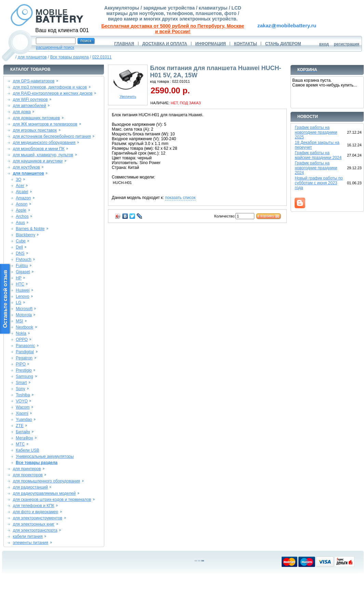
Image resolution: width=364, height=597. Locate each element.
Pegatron (24, 358)
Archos (22, 216)
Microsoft (24, 309)
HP (19, 278)
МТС (20, 444)
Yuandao (24, 420)
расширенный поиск (55, 48)
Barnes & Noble (30, 229)
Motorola (24, 315)
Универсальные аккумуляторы (45, 456)
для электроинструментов (37, 518)
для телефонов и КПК (33, 506)
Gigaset (23, 272)
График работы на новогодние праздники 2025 (316, 132)
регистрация (347, 44)
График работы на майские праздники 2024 (318, 155)
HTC (20, 284)
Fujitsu (22, 266)
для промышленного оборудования (46, 481)
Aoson (22, 204)
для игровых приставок (35, 130)
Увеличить (128, 95)
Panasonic (25, 346)
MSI (19, 321)
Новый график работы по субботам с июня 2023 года (319, 183)
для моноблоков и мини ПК (38, 149)
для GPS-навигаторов (33, 81)
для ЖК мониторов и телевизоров (45, 124)
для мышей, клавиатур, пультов (43, 155)
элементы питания (30, 543)
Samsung (24, 376)
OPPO (22, 340)
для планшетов (32, 57)
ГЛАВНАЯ (124, 44)
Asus (20, 223)
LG (18, 303)
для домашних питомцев (36, 118)
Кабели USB (27, 450)
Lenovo (22, 296)
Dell (19, 247)
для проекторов (28, 475)
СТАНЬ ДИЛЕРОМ (283, 44)
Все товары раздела (70, 57)
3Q (18, 180)
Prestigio (24, 370)
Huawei (23, 290)
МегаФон (24, 438)
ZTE (20, 426)
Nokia (21, 333)
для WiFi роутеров (30, 99)
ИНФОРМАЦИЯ (210, 44)
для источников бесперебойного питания (52, 136)
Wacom (23, 407)
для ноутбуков (26, 167)
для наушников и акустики (38, 161)
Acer (20, 186)
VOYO (22, 401)
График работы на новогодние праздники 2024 (316, 168)
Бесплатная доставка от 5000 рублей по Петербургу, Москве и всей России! (173, 29)
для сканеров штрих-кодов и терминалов (52, 500)
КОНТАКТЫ (246, 44)
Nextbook (24, 327)
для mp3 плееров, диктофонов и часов (50, 87)
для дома (22, 112)
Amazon (23, 198)
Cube (21, 241)
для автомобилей (29, 106)
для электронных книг (33, 524)
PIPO (21, 364)
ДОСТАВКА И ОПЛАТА (165, 44)
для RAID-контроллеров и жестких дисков (52, 93)
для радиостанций (30, 487)
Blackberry (25, 235)
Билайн (23, 432)
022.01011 (102, 57)
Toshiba (23, 395)
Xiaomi (22, 413)
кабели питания (28, 536)
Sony (20, 389)
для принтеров (27, 469)
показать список (180, 198)
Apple (21, 210)
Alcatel (22, 192)
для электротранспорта (35, 530)
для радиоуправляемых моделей (44, 493)
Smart (21, 383)
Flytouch (23, 260)
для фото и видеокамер (35, 512)
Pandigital (25, 352)
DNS (20, 253)
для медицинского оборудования (44, 143)
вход (324, 44)
